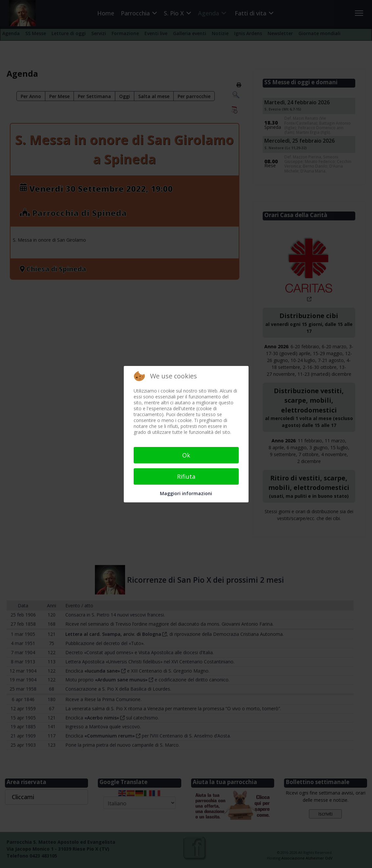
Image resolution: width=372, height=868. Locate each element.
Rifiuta (186, 476)
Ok (186, 455)
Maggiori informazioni (186, 493)
